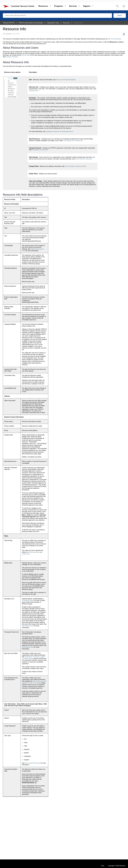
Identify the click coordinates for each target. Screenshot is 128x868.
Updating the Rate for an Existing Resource (59, 131)
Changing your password (40, 150)
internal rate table (33, 552)
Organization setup (53, 23)
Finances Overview (12, 57)
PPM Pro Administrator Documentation (31, 23)
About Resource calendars (84, 159)
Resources (43, 6)
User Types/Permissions (33, 763)
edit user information (115, 39)
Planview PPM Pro (9, 23)
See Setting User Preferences (73, 141)
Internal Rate (26, 55)
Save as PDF (124, 34)
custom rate (26, 554)
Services (73, 6)
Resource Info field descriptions (66, 80)
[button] (117, 6)
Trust (102, 866)
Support (87, 6)
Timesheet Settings (28, 600)
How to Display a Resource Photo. (76, 166)
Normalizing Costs (28, 626)
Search (120, 15)
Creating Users (34, 91)
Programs (59, 6)
